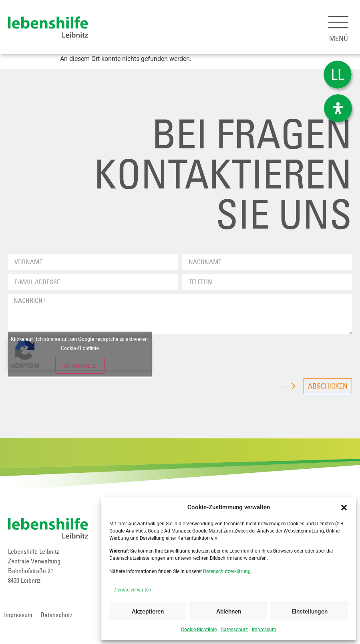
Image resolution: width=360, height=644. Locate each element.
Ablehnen (229, 612)
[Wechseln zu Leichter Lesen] (338, 75)
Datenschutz (234, 630)
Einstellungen (310, 612)
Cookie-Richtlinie (199, 630)
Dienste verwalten (132, 590)
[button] (344, 508)
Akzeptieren (148, 612)
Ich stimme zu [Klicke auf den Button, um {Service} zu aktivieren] (80, 365)
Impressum (264, 630)
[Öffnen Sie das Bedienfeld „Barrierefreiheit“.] (338, 108)
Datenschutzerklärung (227, 571)
